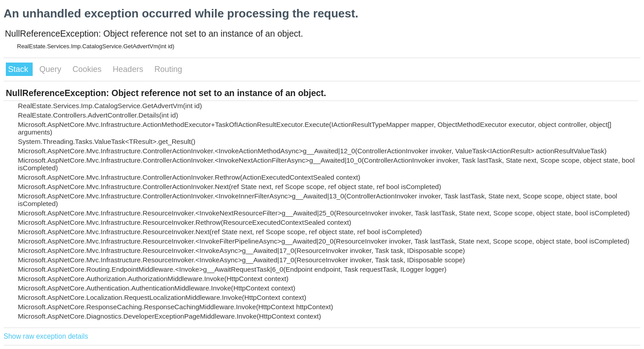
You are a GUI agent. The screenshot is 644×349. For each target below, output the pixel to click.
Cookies (88, 69)
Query (51, 69)
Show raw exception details (46, 336)
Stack (19, 69)
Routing (168, 69)
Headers (129, 69)
